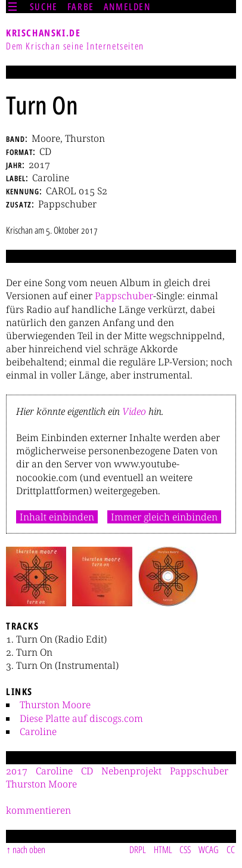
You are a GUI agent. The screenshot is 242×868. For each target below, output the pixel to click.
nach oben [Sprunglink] (29, 850)
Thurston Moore (55, 705)
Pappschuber (124, 296)
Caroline (38, 731)
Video (134, 411)
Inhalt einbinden (57, 517)
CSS (185, 850)
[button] (36, 576)
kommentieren (38, 810)
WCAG (209, 850)
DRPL (138, 850)
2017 (17, 771)
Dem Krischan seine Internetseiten (75, 46)
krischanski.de (43, 33)
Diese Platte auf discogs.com (81, 718)
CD (87, 771)
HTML (163, 850)
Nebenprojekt (131, 771)
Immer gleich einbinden (164, 517)
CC (231, 850)
